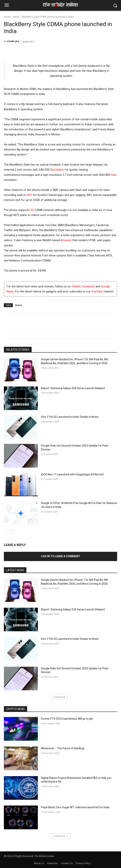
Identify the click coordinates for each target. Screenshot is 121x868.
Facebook (88, 286)
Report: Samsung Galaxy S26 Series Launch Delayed (73, 388)
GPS (29, 195)
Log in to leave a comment (61, 556)
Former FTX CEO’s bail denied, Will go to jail (67, 719)
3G (32, 210)
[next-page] (13, 531)
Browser (66, 240)
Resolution (57, 170)
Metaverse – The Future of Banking (63, 748)
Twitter (76, 286)
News (16, 17)
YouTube (97, 291)
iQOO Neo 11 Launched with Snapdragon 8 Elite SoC (73, 474)
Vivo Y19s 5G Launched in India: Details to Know (70, 417)
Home (7, 17)
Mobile (19, 305)
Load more (61, 697)
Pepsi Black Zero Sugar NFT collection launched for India (75, 807)
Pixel (113, 175)
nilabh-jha (13, 41)
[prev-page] (6, 531)
